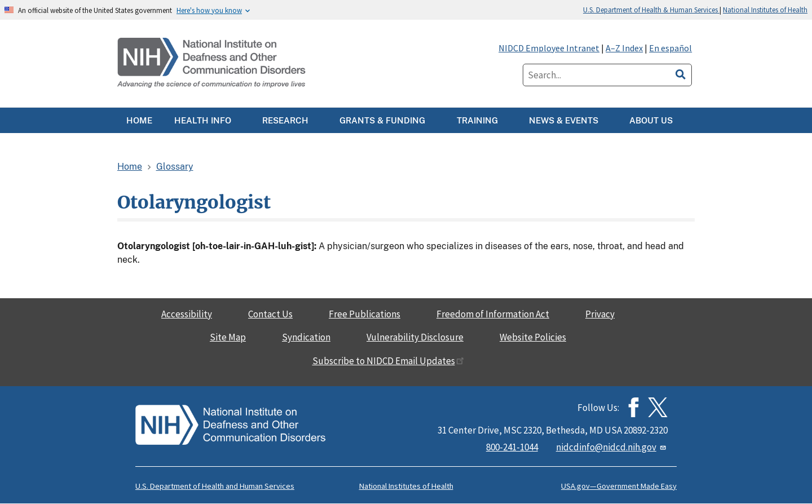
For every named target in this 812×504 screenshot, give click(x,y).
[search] (681, 73)
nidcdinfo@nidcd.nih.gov (612, 447)
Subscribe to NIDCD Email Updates (388, 361)
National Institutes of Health (765, 10)
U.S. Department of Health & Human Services (651, 10)
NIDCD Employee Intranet (549, 48)
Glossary (175, 167)
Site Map (228, 337)
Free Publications (365, 314)
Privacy (600, 314)
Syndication (306, 337)
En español (670, 48)
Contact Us (270, 314)
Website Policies (533, 337)
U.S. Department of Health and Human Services (215, 486)
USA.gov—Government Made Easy (619, 486)
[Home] (213, 63)
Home (130, 167)
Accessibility (187, 314)
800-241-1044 (512, 447)
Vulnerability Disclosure (415, 337)
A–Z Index (624, 48)
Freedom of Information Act (493, 314)
